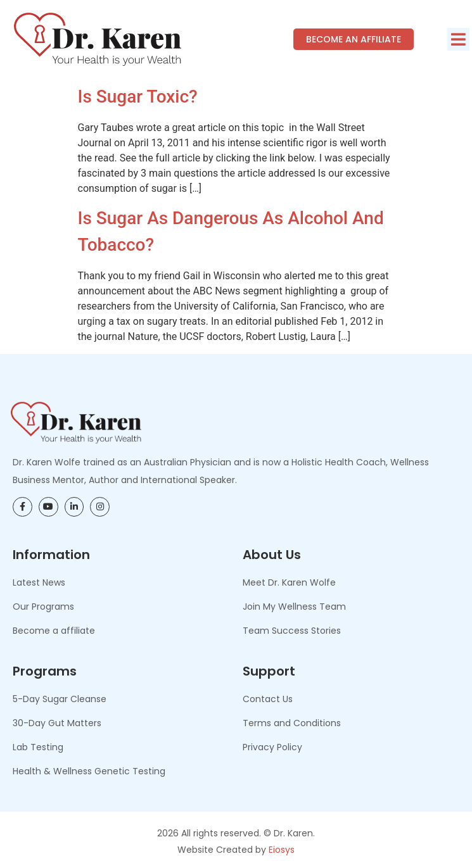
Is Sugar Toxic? (138, 97)
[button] (458, 39)
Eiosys (282, 850)
